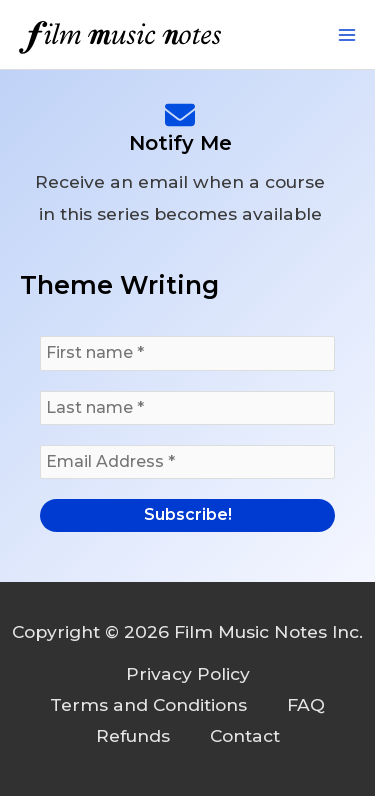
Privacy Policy (188, 673)
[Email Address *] (187, 462)
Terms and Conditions (148, 704)
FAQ (306, 704)
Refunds (133, 735)
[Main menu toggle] (347, 35)
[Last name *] (187, 408)
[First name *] (187, 353)
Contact (245, 735)
